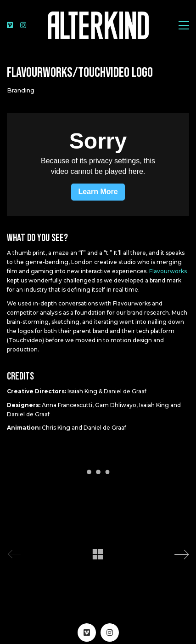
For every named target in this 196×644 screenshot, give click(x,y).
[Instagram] (110, 632)
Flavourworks (168, 271)
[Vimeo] (87, 632)
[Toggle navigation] (184, 25)
